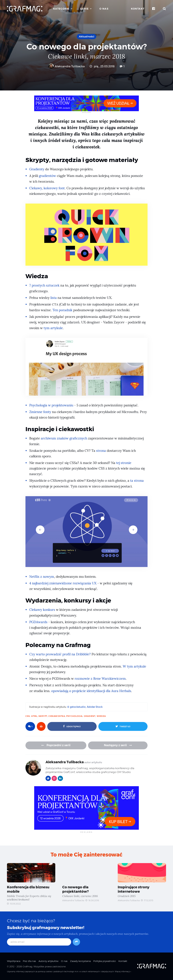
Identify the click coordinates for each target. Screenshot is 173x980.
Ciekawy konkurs (42, 610)
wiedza (101, 716)
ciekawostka (57, 716)
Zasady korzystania (80, 961)
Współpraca (14, 961)
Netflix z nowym (42, 577)
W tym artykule (134, 666)
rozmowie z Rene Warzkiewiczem (100, 679)
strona (101, 451)
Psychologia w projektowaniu (52, 405)
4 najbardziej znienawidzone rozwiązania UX (63, 583)
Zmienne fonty (41, 412)
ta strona (137, 481)
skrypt (43, 716)
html (34, 716)
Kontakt (138, 9)
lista (54, 298)
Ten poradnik (63, 310)
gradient (90, 716)
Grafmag (27, 967)
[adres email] (39, 942)
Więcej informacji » (123, 972)
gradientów (48, 176)
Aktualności (86, 36)
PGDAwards (38, 622)
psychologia (74, 716)
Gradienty (37, 169)
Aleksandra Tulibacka (67, 66)
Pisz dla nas (29, 961)
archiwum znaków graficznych (64, 438)
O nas (104, 9)
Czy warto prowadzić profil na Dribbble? (60, 654)
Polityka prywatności (105, 961)
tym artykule (53, 328)
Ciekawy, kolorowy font (47, 188)
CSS (28, 716)
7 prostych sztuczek (44, 285)
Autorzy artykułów (48, 961)
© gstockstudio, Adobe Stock (85, 707)
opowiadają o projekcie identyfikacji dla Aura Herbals (91, 691)
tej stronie (124, 463)
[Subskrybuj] (76, 942)
